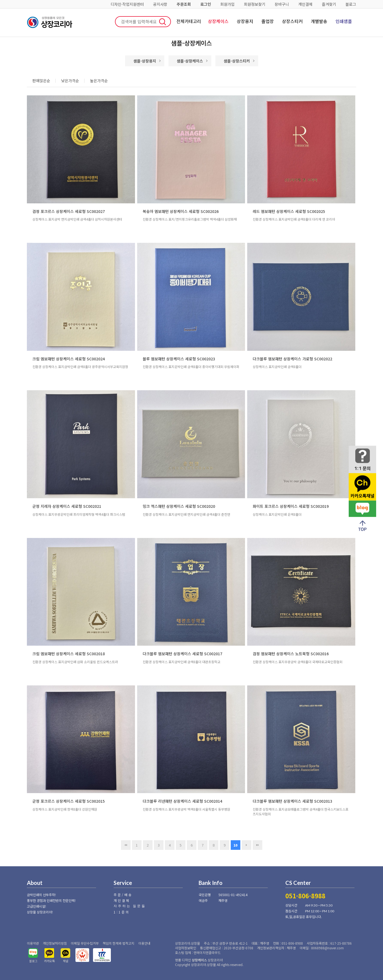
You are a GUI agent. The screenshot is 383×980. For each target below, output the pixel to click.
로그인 (206, 4)
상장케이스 (218, 21)
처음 (126, 845)
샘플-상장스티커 (237, 61)
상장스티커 (292, 21)
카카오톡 (49, 961)
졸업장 (268, 21)
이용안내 (144, 943)
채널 (66, 961)
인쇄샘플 (344, 21)
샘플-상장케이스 (190, 61)
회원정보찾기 (255, 4)
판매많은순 (41, 81)
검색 (163, 22)
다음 (247, 845)
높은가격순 (99, 81)
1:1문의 (122, 912)
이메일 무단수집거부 (85, 943)
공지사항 (160, 4)
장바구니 (282, 4)
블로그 (351, 4)
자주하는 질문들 (130, 906)
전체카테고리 (189, 21)
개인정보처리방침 (55, 943)
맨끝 (257, 845)
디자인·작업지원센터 (127, 4)
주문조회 (184, 4)
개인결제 (305, 4)
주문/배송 (123, 895)
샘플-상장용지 (145, 61)
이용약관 (33, 943)
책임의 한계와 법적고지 (119, 943)
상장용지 (245, 21)
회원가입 (227, 4)
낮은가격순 (70, 81)
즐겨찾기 (329, 4)
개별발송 (319, 21)
